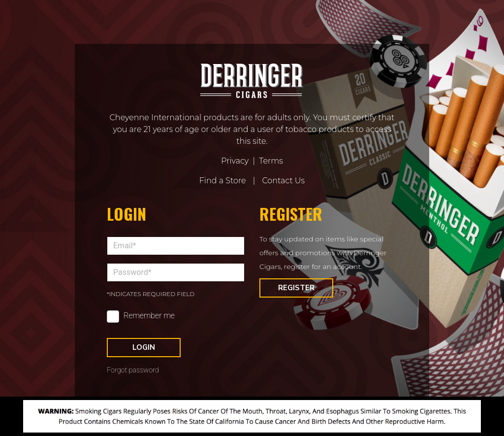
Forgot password (133, 370)
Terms (271, 161)
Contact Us (283, 181)
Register (296, 288)
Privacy (235, 161)
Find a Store (223, 181)
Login (144, 347)
